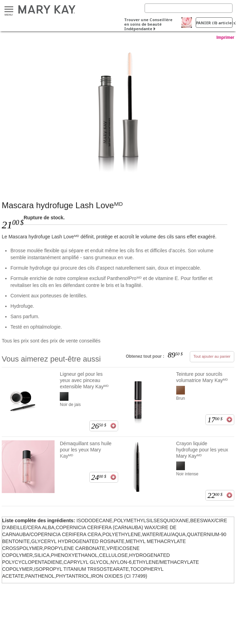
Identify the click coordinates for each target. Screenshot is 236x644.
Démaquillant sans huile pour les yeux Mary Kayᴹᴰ (86, 450)
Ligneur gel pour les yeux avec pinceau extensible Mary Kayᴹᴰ (84, 380)
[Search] (189, 8)
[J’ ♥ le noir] (118, 113)
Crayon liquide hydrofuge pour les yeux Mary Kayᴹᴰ (202, 450)
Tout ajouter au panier (212, 356)
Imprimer (225, 37)
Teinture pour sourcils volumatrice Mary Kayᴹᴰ (202, 377)
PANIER (214, 23)
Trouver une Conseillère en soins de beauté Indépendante (148, 24)
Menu (9, 10)
